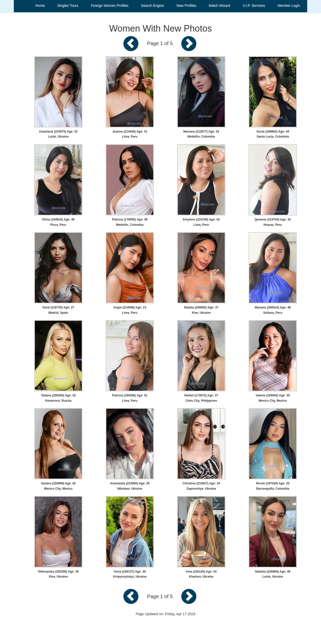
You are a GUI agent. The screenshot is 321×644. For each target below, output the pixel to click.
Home (40, 6)
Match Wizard (220, 6)
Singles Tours (68, 6)
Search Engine (152, 6)
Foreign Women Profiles (110, 6)
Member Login (289, 6)
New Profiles (186, 6)
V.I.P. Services (254, 6)
